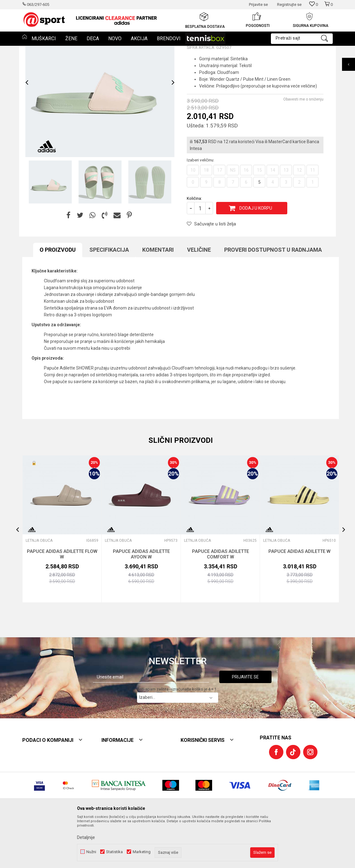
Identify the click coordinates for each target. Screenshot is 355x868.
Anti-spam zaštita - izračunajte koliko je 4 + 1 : (178, 735)
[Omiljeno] (314, 4)
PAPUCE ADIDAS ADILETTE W (299, 597)
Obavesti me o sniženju (303, 145)
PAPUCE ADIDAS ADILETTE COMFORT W (220, 600)
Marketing (142, 852)
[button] (302, 39)
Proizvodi (48, 50)
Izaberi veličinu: (201, 206)
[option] (116, 20)
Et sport (29, 50)
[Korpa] (328, 7)
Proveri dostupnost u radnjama (273, 295)
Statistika (114, 852)
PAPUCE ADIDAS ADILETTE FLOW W (62, 600)
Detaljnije (86, 837)
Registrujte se (289, 4)
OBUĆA (67, 50)
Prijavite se (245, 723)
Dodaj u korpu (256, 254)
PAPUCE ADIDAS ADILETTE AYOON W (141, 600)
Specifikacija (109, 295)
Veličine (199, 295)
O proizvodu (58, 295)
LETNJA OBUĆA (91, 50)
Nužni (91, 852)
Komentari (158, 295)
